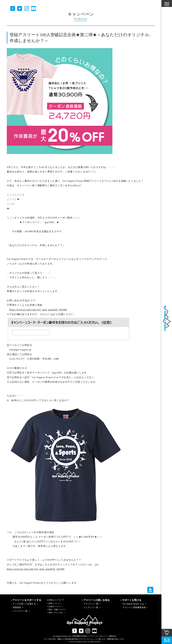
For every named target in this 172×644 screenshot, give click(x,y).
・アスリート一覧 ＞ (91, 604)
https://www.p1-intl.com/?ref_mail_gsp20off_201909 (38, 310)
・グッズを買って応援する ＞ (25, 604)
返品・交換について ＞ (57, 609)
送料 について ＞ (54, 603)
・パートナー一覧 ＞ (20, 611)
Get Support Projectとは (62, 636)
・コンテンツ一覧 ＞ (91, 607)
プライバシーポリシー (98, 636)
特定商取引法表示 (80, 636)
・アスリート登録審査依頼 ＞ (134, 607)
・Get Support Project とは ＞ (134, 604)
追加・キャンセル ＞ (56, 613)
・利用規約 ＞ (17, 607)
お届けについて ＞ (55, 606)
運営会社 (113, 636)
